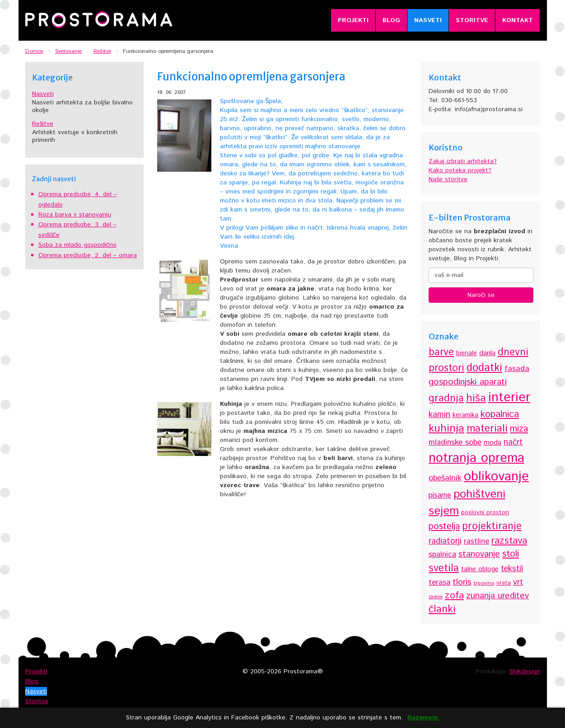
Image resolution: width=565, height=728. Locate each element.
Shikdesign (525, 672)
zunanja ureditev (497, 596)
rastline (476, 541)
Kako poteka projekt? (460, 170)
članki (442, 609)
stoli (511, 554)
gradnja (446, 398)
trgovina (484, 583)
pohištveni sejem (467, 503)
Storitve (472, 20)
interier (509, 398)
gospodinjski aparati (468, 382)
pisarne (440, 496)
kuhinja (446, 428)
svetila (444, 568)
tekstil (512, 569)
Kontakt (518, 20)
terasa (439, 582)
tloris (462, 582)
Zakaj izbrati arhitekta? (463, 161)
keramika (465, 415)
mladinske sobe (455, 442)
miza (519, 429)
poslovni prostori (485, 512)
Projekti (353, 20)
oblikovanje (496, 477)
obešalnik (445, 478)
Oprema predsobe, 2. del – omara (88, 255)
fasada (517, 369)
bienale (467, 353)
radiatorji (445, 541)
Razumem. (423, 718)
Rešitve (43, 124)
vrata (504, 583)
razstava (509, 541)
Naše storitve (448, 179)
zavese (436, 597)
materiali (487, 429)
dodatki (484, 368)
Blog (391, 20)
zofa (454, 595)
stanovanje (479, 554)
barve (441, 352)
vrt (518, 582)
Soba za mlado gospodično (77, 245)
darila (487, 353)
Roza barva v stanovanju (75, 215)
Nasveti (428, 20)
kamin (439, 415)
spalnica (442, 554)
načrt (513, 442)
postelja (444, 527)
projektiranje (492, 526)
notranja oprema (476, 458)
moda (493, 443)
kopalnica (500, 414)
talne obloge (480, 569)
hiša (476, 398)
